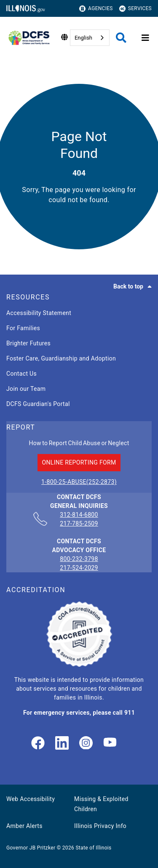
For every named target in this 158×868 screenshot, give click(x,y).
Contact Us (21, 374)
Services (135, 9)
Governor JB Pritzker (31, 848)
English (83, 38)
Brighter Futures (28, 343)
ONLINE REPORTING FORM (79, 462)
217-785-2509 (79, 523)
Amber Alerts (24, 826)
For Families (23, 328)
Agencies (96, 9)
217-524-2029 (79, 568)
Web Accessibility (31, 799)
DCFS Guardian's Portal (38, 404)
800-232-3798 (79, 559)
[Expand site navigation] (145, 38)
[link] (38, 744)
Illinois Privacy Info (100, 826)
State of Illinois (93, 848)
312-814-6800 (79, 515)
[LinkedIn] (62, 744)
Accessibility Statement (39, 313)
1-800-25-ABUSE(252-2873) (79, 482)
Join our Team (26, 389)
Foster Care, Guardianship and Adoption (61, 358)
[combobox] (90, 38)
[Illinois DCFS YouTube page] (110, 744)
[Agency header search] (121, 38)
